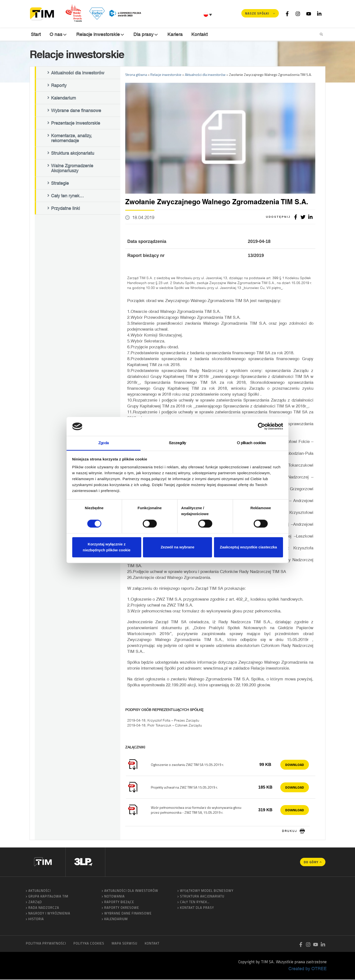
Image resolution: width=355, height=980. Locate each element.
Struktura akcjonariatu (73, 153)
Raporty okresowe (122, 908)
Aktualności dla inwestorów (78, 73)
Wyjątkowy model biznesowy (207, 891)
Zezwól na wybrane (178, 547)
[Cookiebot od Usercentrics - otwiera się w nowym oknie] (261, 426)
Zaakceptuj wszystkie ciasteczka (248, 547)
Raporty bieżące (119, 902)
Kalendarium (63, 98)
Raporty (59, 86)
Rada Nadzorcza (44, 908)
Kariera (174, 34)
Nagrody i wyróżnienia (49, 914)
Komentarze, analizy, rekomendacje (71, 138)
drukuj (290, 831)
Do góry (311, 862)
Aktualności (40, 891)
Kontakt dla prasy (197, 908)
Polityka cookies (89, 944)
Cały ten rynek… (67, 196)
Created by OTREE (308, 969)
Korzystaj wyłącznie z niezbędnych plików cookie (107, 547)
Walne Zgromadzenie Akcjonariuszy (72, 169)
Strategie (60, 184)
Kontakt (199, 34)
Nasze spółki (257, 13)
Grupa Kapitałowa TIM (48, 897)
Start (36, 34)
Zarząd (35, 902)
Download (295, 765)
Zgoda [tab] (104, 443)
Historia (36, 919)
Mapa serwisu (124, 944)
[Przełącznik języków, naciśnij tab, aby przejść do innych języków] (208, 15)
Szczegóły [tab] (177, 443)
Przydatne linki (65, 209)
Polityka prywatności (46, 944)
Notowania (115, 897)
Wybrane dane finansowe (76, 111)
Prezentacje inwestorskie (76, 123)
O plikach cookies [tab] (252, 443)
